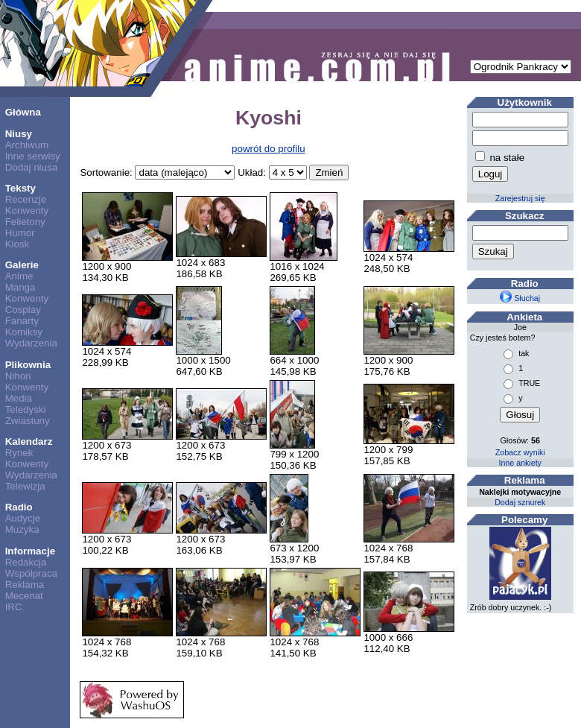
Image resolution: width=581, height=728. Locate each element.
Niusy (19, 134)
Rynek (19, 453)
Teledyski (26, 409)
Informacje (30, 551)
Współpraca (31, 573)
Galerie (22, 265)
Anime (19, 276)
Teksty (20, 188)
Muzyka (22, 529)
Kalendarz (29, 441)
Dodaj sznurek (520, 502)
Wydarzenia (31, 343)
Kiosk (18, 244)
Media (19, 398)
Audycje (23, 518)
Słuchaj (520, 298)
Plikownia (28, 365)
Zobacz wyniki (520, 452)
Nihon (18, 376)
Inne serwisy (33, 156)
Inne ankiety (520, 463)
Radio (19, 507)
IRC (14, 607)
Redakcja (26, 562)
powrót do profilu (269, 149)
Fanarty (22, 321)
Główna (23, 112)
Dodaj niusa (31, 167)
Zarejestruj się (520, 198)
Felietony (25, 222)
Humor (20, 233)
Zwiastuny (28, 421)
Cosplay (23, 310)
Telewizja (25, 486)
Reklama (25, 585)
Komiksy (24, 332)
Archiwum (27, 145)
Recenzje (26, 199)
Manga (20, 287)
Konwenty (27, 211)
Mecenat (24, 596)
